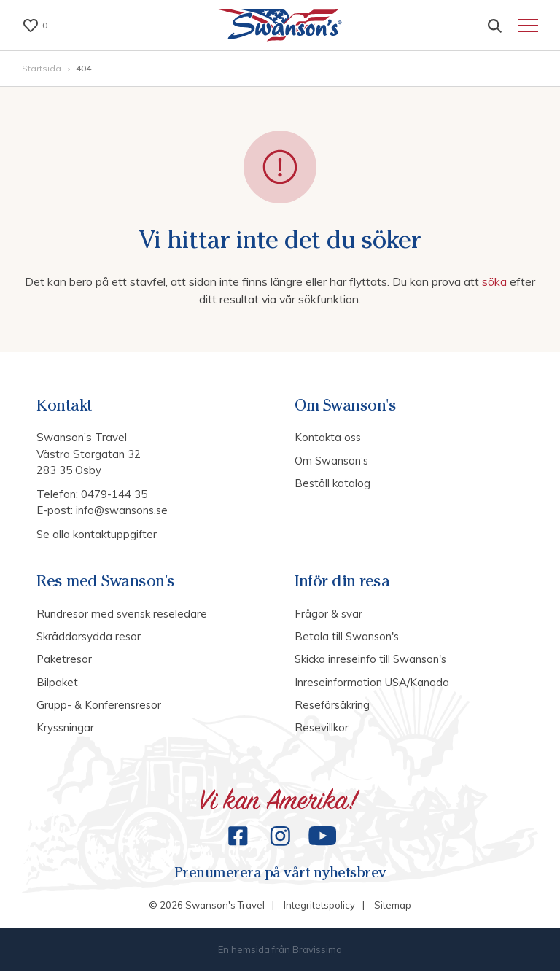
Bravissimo (317, 953)
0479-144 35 (114, 496)
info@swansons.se (124, 512)
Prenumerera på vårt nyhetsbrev (280, 877)
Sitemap (393, 909)
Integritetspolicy (319, 909)
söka (497, 284)
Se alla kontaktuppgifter (97, 536)
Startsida (43, 70)
